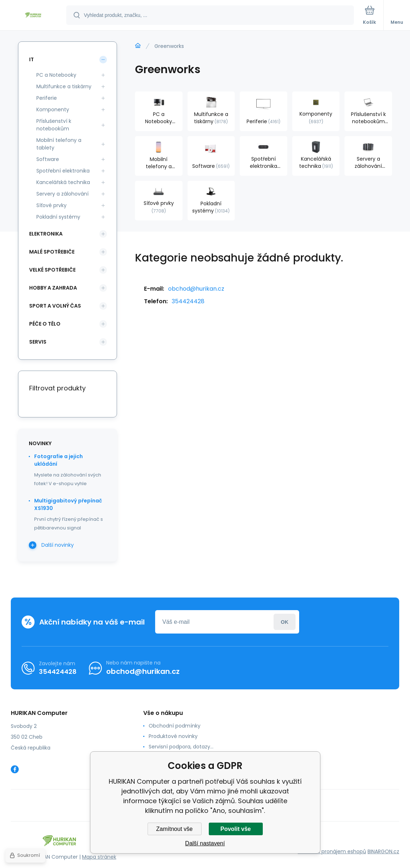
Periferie (47, 98)
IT (31, 59)
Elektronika (46, 234)
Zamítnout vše (174, 829)
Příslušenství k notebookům (54, 125)
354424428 (188, 301)
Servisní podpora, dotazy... (181, 747)
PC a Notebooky (56, 75)
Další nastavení (205, 843)
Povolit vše (235, 829)
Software (48, 159)
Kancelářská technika (63, 182)
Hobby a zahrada (53, 288)
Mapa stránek (99, 857)
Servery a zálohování (62, 194)
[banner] (33, 16)
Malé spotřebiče (52, 252)
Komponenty (53, 109)
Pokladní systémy (58, 217)
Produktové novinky (173, 736)
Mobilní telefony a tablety (59, 144)
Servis (38, 342)
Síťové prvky (51, 205)
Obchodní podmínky (175, 726)
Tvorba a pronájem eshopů (332, 851)
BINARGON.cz (383, 851)
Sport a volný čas (55, 306)
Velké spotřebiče (52, 270)
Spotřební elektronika (63, 171)
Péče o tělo (45, 324)
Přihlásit (285, 622)
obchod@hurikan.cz (196, 289)
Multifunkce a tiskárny (64, 86)
